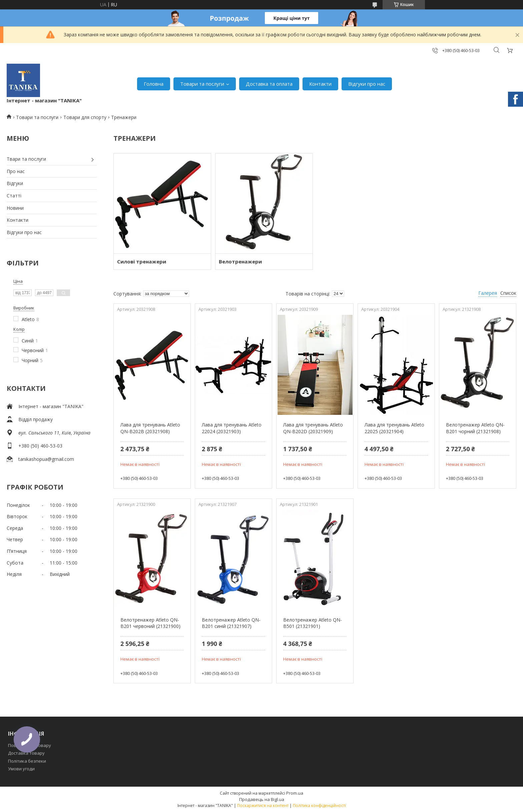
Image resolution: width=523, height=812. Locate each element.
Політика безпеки (27, 761)
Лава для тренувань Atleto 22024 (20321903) (232, 428)
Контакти (320, 84)
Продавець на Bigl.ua (262, 799)
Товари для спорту (85, 117)
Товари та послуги (202, 84)
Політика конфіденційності (319, 805)
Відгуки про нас (367, 84)
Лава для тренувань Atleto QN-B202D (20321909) (313, 428)
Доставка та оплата (269, 84)
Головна (154, 84)
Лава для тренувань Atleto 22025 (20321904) (394, 428)
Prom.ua (295, 793)
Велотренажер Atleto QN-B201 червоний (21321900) (150, 623)
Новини (15, 208)
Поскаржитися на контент (263, 805)
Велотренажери (240, 261)
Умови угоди (21, 769)
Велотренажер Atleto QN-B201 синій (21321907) (231, 623)
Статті (14, 196)
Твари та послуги (26, 159)
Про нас (16, 171)
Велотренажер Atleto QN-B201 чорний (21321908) (475, 428)
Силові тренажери (142, 261)
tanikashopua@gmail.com (46, 459)
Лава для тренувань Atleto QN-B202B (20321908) (150, 428)
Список (508, 293)
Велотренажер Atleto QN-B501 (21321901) (313, 623)
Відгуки (15, 183)
